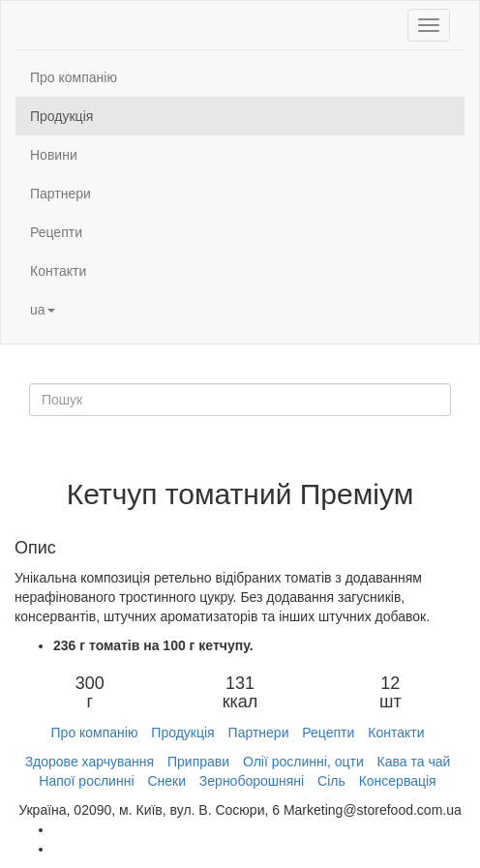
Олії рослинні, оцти (303, 762)
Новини (54, 155)
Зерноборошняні (252, 781)
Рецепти (56, 232)
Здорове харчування (90, 762)
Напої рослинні (86, 781)
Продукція (61, 116)
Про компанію (74, 77)
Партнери (60, 194)
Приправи (198, 762)
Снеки (166, 781)
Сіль (331, 781)
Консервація (398, 781)
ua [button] (43, 310)
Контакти (58, 271)
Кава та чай (414, 762)
